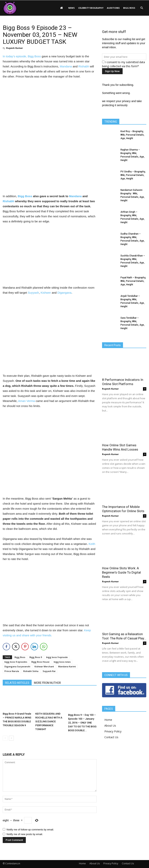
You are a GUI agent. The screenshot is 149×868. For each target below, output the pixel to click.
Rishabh (84, 66)
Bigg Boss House (40, 662)
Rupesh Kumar (15, 48)
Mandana (66, 66)
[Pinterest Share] (25, 647)
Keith (92, 544)
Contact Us (111, 737)
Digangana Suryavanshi (17, 666)
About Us (110, 726)
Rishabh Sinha (31, 671)
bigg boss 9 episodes (16, 662)
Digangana (65, 293)
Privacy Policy (113, 731)
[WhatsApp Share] (44, 647)
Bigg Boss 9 (36, 657)
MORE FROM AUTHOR (47, 683)
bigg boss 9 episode (57, 657)
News (71, 8)
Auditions (113, 8)
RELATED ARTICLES (17, 683)
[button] (142, 8)
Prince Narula (12, 671)
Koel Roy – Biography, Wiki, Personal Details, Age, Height (132, 135)
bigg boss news (62, 662)
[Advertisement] (50, 108)
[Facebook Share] (6, 647)
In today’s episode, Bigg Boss (22, 56)
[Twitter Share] (16, 647)
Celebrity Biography (91, 8)
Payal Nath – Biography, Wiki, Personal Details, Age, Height (133, 281)
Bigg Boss (129, 8)
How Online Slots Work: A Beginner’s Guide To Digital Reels (121, 572)
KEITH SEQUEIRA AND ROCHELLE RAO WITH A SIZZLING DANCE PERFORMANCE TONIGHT (49, 721)
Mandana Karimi (67, 666)
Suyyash (33, 293)
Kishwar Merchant (44, 666)
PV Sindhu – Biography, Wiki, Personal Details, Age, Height (133, 175)
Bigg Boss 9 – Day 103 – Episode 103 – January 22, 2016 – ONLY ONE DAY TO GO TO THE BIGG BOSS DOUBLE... (82, 723)
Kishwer (46, 293)
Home (108, 720)
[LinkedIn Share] (34, 647)
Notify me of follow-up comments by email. (30, 830)
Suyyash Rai (49, 671)
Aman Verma (26, 401)
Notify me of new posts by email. (25, 834)
